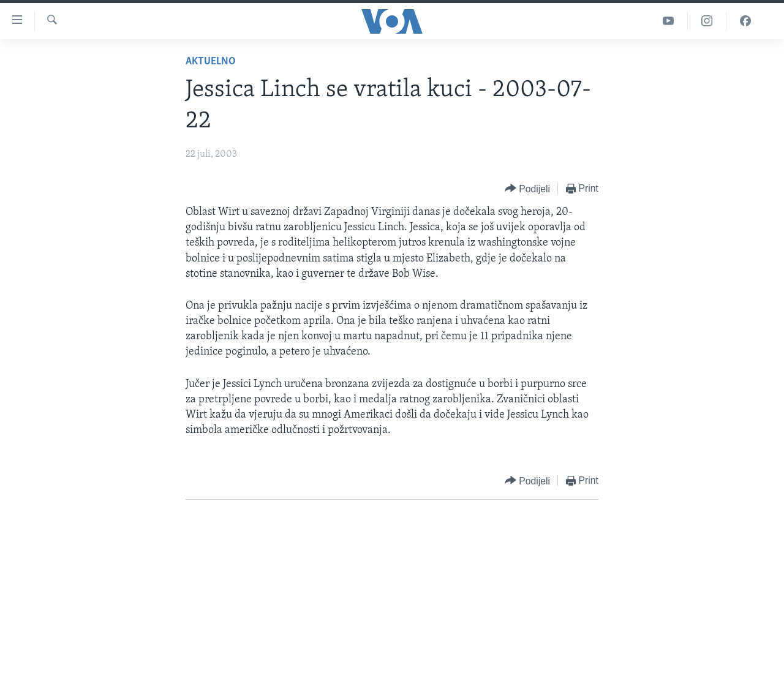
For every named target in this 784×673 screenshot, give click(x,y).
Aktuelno (211, 62)
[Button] (527, 189)
